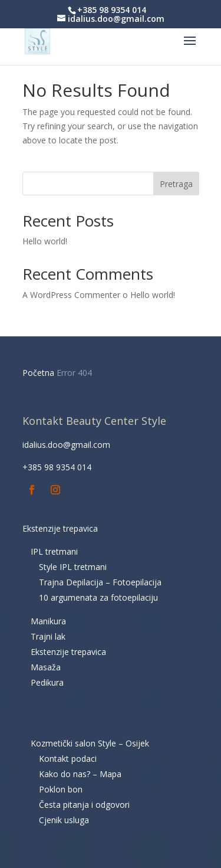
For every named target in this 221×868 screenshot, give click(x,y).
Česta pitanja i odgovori (84, 805)
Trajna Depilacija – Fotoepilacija (100, 582)
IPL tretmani (54, 551)
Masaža (46, 667)
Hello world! (45, 241)
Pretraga (176, 184)
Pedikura (47, 682)
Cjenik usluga (64, 820)
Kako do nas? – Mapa (80, 774)
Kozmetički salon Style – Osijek (90, 743)
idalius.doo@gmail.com (66, 445)
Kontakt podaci (68, 759)
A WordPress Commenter (71, 295)
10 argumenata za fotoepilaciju (98, 597)
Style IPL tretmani (73, 567)
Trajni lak (48, 636)
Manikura (48, 621)
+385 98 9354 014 (57, 467)
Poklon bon (61, 789)
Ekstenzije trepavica (60, 528)
